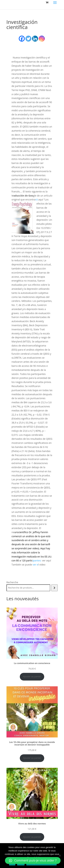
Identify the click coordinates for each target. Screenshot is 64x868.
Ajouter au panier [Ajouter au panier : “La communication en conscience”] (32, 676)
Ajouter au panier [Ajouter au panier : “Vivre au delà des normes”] (32, 837)
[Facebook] (22, 39)
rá (37, 199)
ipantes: (37, 560)
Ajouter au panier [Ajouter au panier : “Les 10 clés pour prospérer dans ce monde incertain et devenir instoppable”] (32, 758)
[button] (33, 861)
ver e (35, 565)
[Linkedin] (35, 39)
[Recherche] (54, 588)
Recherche (12, 582)
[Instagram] (42, 39)
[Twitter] (28, 39)
